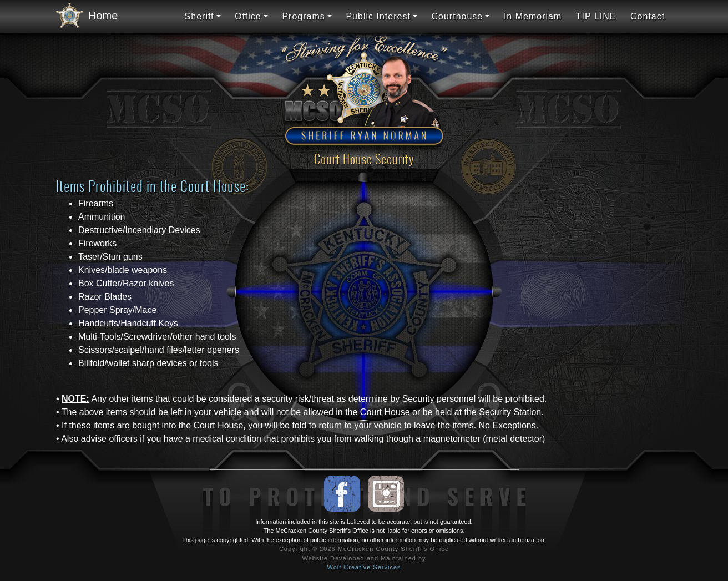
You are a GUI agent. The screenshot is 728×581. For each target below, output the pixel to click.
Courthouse (457, 16)
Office (248, 16)
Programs (303, 16)
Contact (648, 16)
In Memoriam (533, 16)
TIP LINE (596, 16)
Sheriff (199, 16)
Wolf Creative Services (364, 567)
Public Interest (378, 16)
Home (84, 16)
